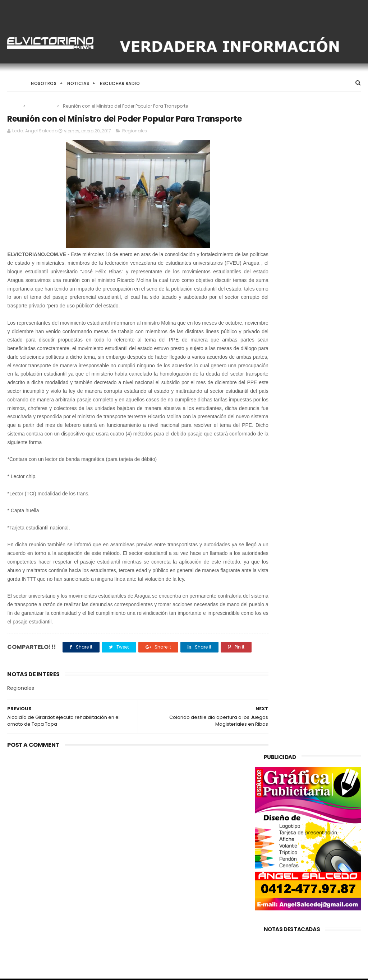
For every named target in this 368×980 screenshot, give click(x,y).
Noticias (78, 83)
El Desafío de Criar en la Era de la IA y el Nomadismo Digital (202, 852)
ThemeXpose (48, 971)
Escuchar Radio (120, 83)
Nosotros (44, 83)
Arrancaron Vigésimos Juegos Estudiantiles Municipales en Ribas (195, 884)
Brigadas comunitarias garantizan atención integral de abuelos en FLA (200, 917)
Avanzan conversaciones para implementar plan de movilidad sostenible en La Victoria (56, 855)
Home (14, 83)
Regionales (42, 106)
